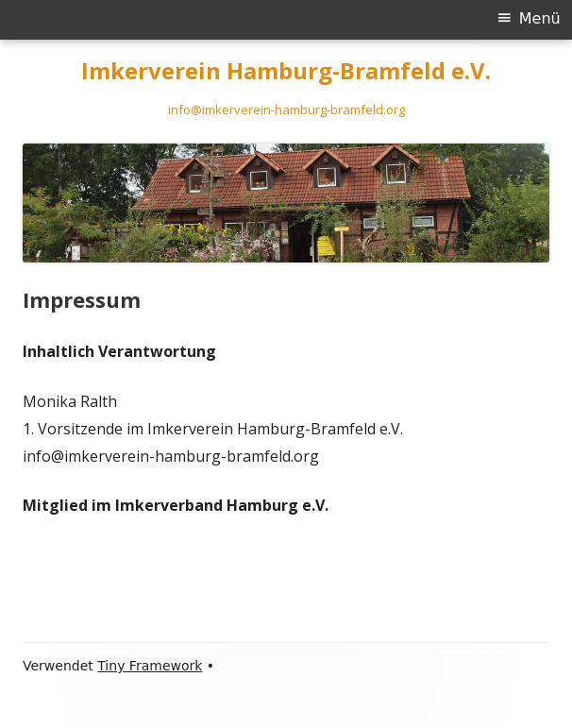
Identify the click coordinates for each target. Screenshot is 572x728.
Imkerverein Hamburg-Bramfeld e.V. (286, 71)
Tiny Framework (150, 666)
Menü (540, 18)
